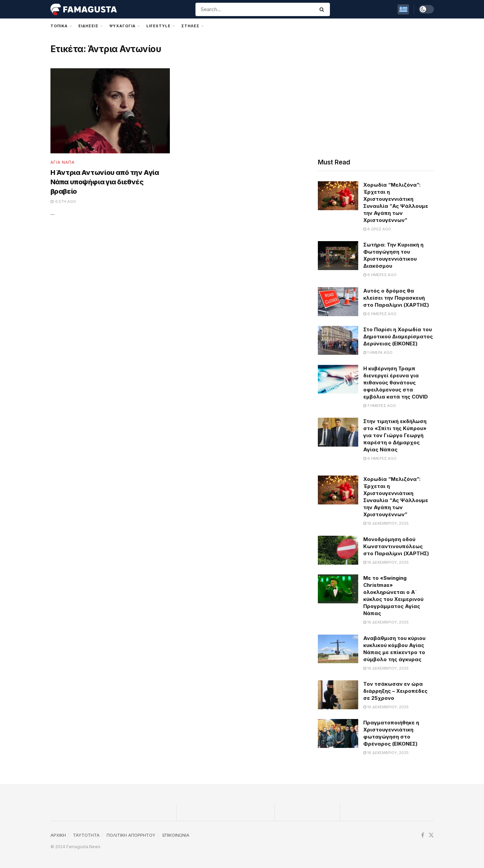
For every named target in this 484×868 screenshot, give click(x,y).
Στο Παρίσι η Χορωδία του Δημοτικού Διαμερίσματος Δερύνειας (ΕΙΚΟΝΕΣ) (398, 336)
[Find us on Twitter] (431, 835)
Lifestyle (158, 26)
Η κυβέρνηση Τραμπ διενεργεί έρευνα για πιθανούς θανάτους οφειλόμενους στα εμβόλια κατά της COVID (396, 383)
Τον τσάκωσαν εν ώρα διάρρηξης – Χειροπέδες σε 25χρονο (395, 691)
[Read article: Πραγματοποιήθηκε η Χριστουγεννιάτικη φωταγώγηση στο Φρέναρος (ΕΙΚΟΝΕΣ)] (338, 733)
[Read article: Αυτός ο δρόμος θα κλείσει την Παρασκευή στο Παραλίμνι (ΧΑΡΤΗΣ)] (338, 302)
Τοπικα (59, 26)
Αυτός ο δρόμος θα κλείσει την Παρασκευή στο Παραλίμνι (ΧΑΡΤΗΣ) (396, 298)
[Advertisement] (376, 94)
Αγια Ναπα (63, 162)
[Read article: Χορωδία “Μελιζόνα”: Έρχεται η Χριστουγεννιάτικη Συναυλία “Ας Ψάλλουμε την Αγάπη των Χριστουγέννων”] (338, 196)
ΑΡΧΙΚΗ (58, 835)
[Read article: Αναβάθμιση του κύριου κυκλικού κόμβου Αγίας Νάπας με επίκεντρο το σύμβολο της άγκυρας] (338, 649)
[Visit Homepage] (84, 9)
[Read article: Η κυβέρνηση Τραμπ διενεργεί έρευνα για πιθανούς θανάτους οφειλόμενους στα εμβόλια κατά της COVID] (338, 379)
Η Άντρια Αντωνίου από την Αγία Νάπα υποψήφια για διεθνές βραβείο (105, 182)
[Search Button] (323, 9)
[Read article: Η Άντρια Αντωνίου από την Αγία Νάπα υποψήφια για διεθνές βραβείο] (110, 111)
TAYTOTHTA (86, 835)
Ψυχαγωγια (122, 26)
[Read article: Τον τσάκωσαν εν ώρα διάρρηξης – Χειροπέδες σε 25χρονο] (338, 695)
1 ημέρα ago (378, 352)
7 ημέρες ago (380, 406)
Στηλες (190, 26)
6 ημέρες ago (380, 275)
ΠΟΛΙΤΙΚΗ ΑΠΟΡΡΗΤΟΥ (131, 835)
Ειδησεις (88, 26)
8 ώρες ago (377, 229)
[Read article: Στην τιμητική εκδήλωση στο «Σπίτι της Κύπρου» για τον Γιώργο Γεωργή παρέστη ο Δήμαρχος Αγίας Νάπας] (338, 432)
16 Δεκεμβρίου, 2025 (386, 523)
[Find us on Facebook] (423, 835)
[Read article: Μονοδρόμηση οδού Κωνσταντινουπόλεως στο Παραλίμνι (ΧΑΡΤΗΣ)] (338, 550)
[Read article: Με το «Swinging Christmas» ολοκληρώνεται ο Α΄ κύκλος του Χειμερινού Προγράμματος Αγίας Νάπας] (338, 589)
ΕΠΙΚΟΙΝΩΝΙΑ (176, 835)
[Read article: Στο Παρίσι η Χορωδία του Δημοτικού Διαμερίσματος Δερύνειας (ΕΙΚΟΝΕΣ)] (338, 340)
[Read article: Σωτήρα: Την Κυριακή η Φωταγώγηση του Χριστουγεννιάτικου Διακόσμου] (338, 256)
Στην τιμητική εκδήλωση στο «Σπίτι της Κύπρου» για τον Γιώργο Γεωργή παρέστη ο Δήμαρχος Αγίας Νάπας (395, 435)
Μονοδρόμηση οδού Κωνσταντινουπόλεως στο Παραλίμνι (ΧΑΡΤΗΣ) (396, 546)
